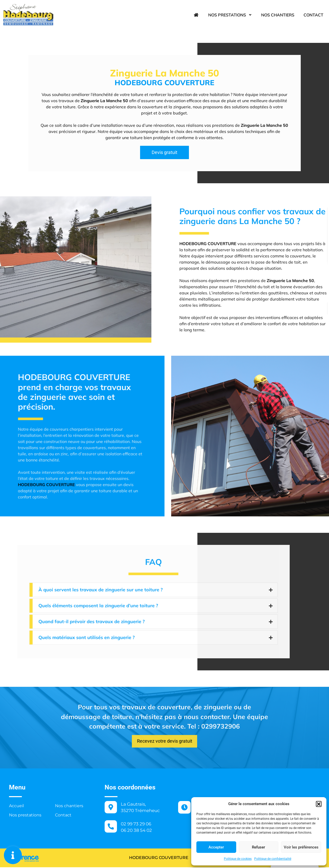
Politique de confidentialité (273, 859)
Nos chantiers (278, 15)
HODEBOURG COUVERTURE (147, 858)
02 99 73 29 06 (136, 825)
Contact (313, 15)
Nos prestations (230, 15)
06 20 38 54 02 (136, 831)
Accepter (216, 847)
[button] (319, 804)
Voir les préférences (301, 847)
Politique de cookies (238, 859)
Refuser (258, 847)
